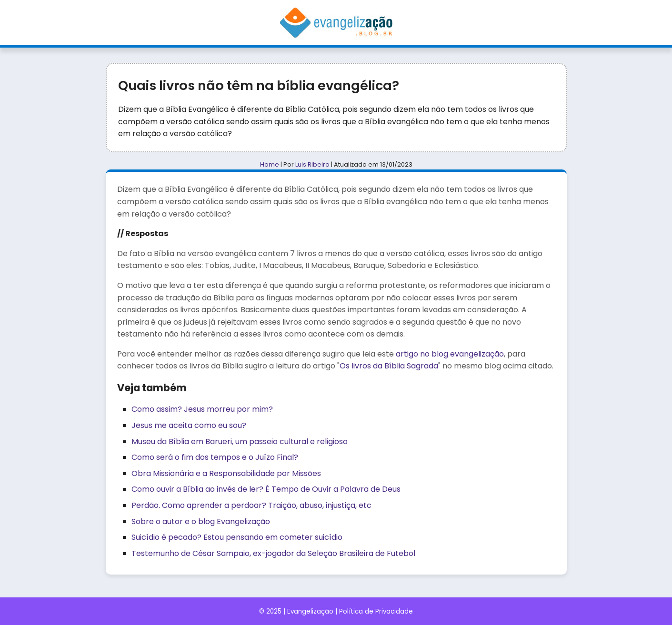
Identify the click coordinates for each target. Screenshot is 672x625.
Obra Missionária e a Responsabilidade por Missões (226, 473)
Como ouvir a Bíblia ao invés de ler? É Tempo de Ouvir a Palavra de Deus (266, 489)
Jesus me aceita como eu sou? (189, 425)
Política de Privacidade (376, 611)
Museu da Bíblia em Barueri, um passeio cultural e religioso (240, 441)
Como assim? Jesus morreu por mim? (202, 409)
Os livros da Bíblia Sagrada (389, 366)
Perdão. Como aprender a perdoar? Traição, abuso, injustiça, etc (251, 505)
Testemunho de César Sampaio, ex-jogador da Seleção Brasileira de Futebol (273, 553)
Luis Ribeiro (312, 164)
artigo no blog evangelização (450, 354)
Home (270, 164)
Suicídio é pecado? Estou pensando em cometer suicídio (237, 537)
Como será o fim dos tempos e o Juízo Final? (215, 457)
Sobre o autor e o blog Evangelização (201, 521)
